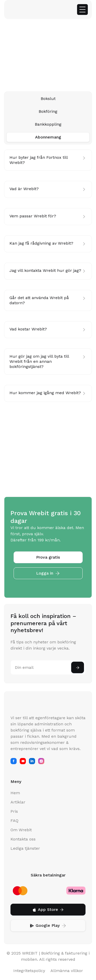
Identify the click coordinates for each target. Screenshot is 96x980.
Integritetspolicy (29, 971)
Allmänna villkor (67, 971)
